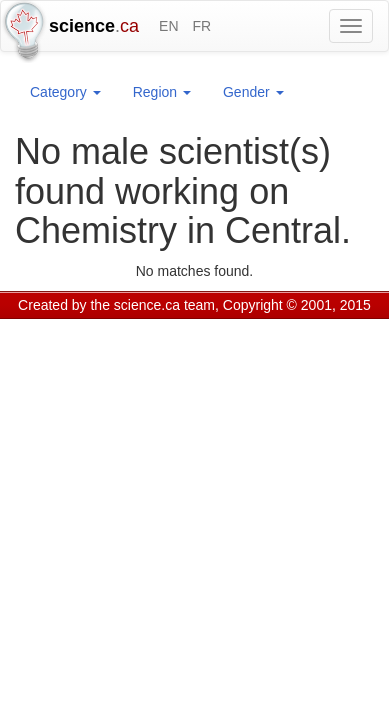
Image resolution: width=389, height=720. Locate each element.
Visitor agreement (267, 330)
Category (65, 92)
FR (201, 26)
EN (168, 26)
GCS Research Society (133, 330)
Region (162, 92)
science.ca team (164, 305)
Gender (253, 92)
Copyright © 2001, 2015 (297, 305)
